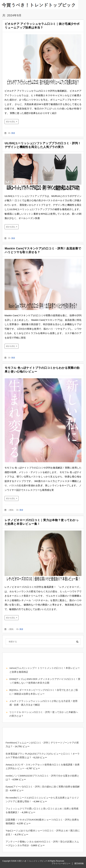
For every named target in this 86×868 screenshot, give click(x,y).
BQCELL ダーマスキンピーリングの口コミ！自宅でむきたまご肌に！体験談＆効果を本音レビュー (44, 692)
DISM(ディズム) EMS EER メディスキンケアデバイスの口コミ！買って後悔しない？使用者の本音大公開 (45, 681)
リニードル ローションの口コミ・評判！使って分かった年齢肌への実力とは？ (44, 714)
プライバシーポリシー (61, 863)
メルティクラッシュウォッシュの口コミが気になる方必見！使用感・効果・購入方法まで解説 (43, 703)
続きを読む (11, 122)
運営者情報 (79, 863)
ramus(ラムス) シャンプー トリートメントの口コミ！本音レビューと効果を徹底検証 (45, 670)
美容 (13, 133)
